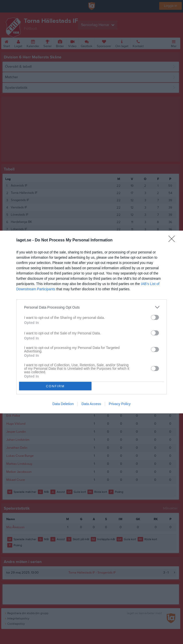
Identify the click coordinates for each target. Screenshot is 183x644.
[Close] (173, 240)
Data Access (91, 404)
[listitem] (92, 307)
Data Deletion (63, 404)
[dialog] (92, 322)
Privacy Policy (120, 404)
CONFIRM (55, 386)
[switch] (155, 317)
